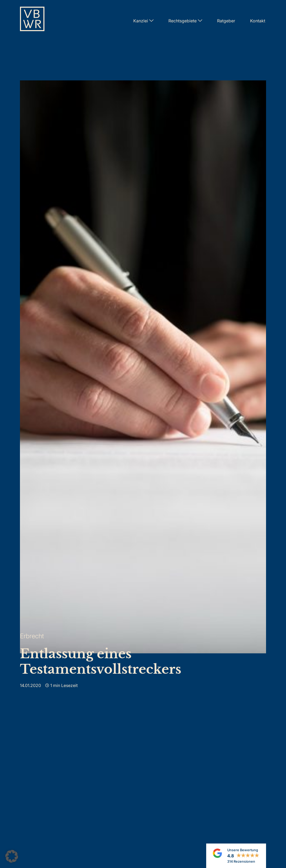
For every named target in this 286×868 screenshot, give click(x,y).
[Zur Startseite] (32, 21)
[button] (12, 856)
